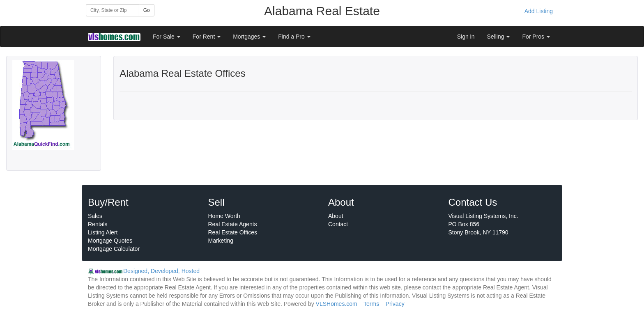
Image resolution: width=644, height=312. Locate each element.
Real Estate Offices (233, 232)
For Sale (167, 37)
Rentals (98, 224)
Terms (371, 304)
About (336, 216)
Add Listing (539, 11)
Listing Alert (103, 232)
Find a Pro (294, 37)
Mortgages (249, 37)
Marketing (221, 241)
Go (147, 10)
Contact (338, 224)
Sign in (466, 37)
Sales (95, 216)
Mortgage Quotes (110, 241)
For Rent (207, 37)
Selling (499, 37)
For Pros (536, 37)
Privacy (395, 304)
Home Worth (224, 216)
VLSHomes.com (337, 304)
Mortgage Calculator (114, 249)
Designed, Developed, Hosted (161, 271)
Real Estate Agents (233, 224)
